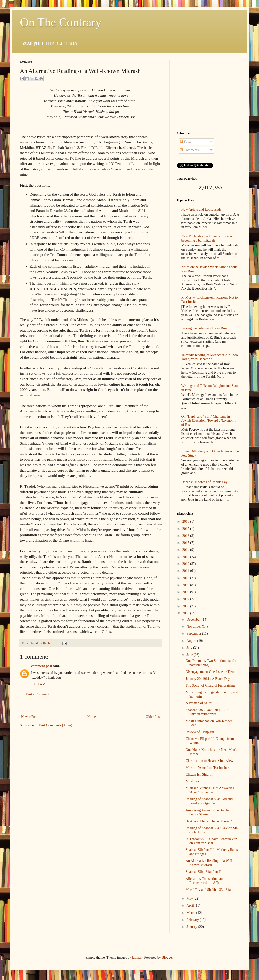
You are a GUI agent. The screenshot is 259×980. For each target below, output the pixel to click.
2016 (186, 536)
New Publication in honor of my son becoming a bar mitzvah (207, 238)
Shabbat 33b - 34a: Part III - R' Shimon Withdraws (207, 712)
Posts (185, 142)
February (193, 920)
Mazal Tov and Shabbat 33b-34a (208, 890)
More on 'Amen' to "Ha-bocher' (207, 768)
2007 (186, 599)
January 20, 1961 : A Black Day (208, 679)
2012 (186, 564)
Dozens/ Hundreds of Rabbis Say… (206, 482)
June (190, 655)
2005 (186, 613)
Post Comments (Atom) (56, 725)
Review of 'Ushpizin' (200, 732)
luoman (137, 957)
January (192, 927)
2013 (186, 557)
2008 (186, 592)
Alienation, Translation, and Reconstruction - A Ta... (205, 881)
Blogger (167, 957)
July (190, 648)
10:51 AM (38, 684)
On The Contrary (61, 22)
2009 (186, 585)
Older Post (153, 717)
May (190, 899)
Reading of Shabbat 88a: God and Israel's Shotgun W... (209, 801)
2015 (186, 543)
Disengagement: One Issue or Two (210, 672)
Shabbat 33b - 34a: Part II (203, 872)
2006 (186, 606)
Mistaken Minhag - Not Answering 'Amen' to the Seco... (210, 790)
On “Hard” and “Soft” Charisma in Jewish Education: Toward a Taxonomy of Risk (209, 421)
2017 (186, 529)
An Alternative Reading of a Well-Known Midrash (209, 863)
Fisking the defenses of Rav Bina (204, 328)
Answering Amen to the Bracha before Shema (208, 812)
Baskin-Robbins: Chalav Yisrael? (209, 821)
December (194, 620)
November (194, 627)
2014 (186, 550)
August (192, 641)
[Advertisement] (208, 91)
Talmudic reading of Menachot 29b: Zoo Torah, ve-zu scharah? (210, 357)
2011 (186, 571)
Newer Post (29, 717)
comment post (42, 666)
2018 (186, 521)
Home (92, 717)
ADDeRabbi (43, 643)
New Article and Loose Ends (201, 210)
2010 (186, 578)
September (194, 633)
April (190, 906)
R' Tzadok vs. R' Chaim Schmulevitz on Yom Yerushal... (211, 841)
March (191, 913)
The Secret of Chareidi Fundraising (210, 685)
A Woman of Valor (199, 703)
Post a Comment (38, 694)
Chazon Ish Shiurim (199, 774)
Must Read (193, 781)
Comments (189, 150)
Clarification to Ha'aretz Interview (209, 761)
